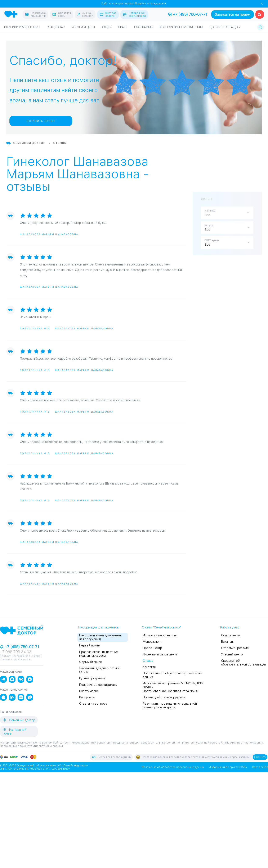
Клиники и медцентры (22, 27)
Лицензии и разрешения (160, 654)
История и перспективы (160, 635)
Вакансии (228, 642)
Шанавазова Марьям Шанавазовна (49, 234)
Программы (144, 27)
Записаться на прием (233, 15)
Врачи (123, 27)
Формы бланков (91, 662)
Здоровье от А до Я (225, 27)
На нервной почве (14, 731)
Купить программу (92, 678)
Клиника (210, 211)
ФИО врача (212, 240)
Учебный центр (232, 654)
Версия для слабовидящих (111, 757)
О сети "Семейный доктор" (161, 627)
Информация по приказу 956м (228, 767)
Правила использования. (151, 4)
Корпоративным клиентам (181, 27)
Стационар (56, 27)
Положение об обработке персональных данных (173, 767)
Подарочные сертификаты (98, 685)
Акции (107, 27)
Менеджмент (152, 642)
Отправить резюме (235, 648)
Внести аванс (89, 691)
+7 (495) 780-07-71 (188, 14)
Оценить (260, 757)
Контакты (149, 667)
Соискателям (231, 635)
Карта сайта (260, 767)
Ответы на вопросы (93, 704)
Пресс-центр (152, 648)
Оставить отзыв (41, 121)
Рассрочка (87, 697)
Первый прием (90, 645)
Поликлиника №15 (35, 329)
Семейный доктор (19, 720)
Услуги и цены (83, 27)
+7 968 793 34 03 (16, 652)
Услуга (209, 226)
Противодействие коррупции (164, 697)
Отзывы (148, 661)
